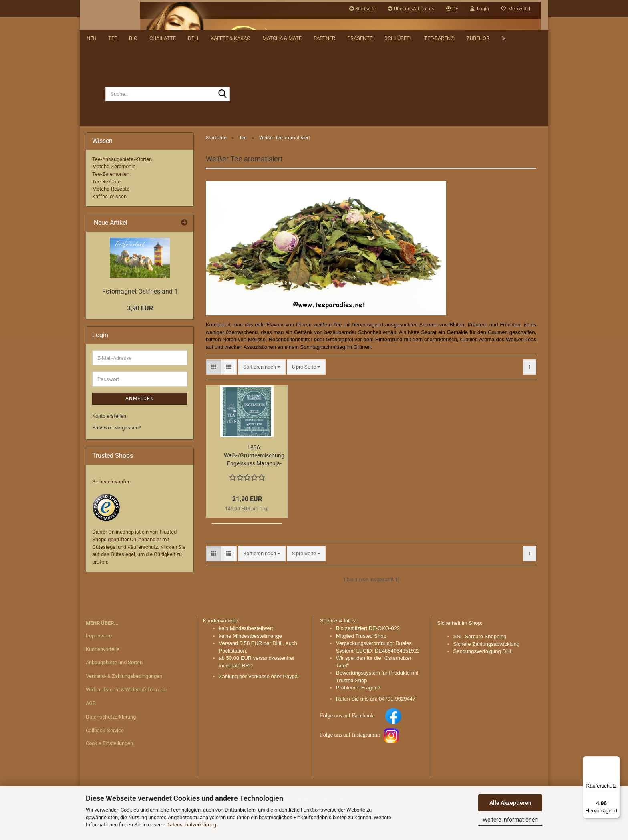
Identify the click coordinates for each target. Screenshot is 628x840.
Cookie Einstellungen (109, 773)
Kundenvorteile (103, 679)
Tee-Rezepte (106, 212)
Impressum (99, 666)
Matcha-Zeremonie (114, 196)
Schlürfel (398, 148)
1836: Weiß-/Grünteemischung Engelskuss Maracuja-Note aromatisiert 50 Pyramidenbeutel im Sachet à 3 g (254, 486)
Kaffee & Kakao (230, 148)
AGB (91, 733)
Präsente (360, 148)
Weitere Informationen (510, 820)
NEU (91, 148)
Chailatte (163, 148)
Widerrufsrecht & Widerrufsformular (126, 720)
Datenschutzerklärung (191, 825)
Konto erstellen (109, 446)
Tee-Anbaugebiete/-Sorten (122, 189)
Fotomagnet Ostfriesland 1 (140, 321)
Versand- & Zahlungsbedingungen (124, 706)
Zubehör (478, 148)
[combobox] (262, 397)
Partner (324, 148)
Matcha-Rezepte (111, 219)
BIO (133, 148)
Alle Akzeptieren (510, 803)
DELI (193, 148)
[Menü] (615, 761)
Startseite (362, 9)
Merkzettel (516, 9)
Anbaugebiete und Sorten (114, 693)
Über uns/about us (411, 9)
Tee (113, 148)
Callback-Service (105, 760)
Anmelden (140, 429)
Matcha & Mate (282, 148)
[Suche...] (96, 124)
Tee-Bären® (439, 148)
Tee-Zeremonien (111, 204)
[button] (452, 9)
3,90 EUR (140, 338)
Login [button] (480, 9)
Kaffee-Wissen (109, 227)
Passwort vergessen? (117, 458)
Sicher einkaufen (111, 512)
